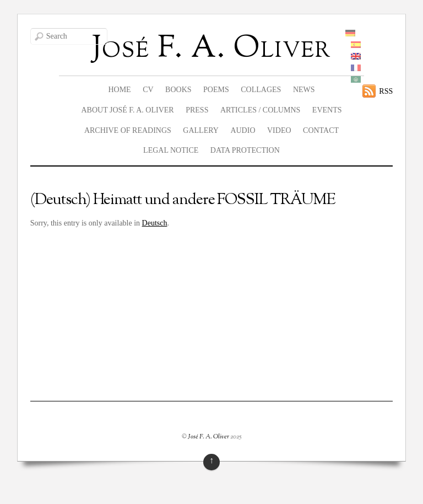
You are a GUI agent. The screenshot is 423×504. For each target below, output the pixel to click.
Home (119, 90)
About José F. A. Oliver (127, 110)
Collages (261, 90)
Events (327, 110)
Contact (321, 130)
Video (279, 130)
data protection (245, 150)
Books (178, 90)
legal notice (171, 150)
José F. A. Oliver (208, 437)
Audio (243, 130)
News (304, 90)
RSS (386, 91)
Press (197, 110)
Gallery (201, 130)
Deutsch (155, 223)
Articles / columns (260, 110)
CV (148, 90)
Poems (216, 90)
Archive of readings (128, 130)
